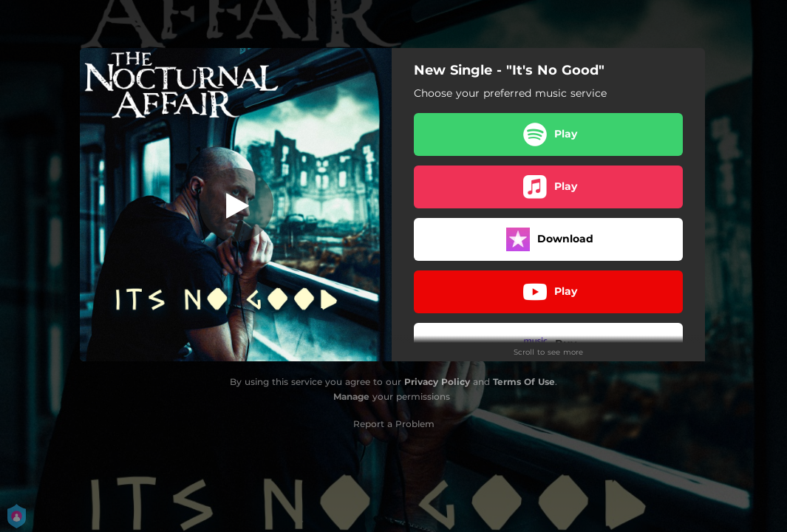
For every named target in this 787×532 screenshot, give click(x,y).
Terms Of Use (524, 382)
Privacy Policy (437, 382)
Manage (351, 396)
